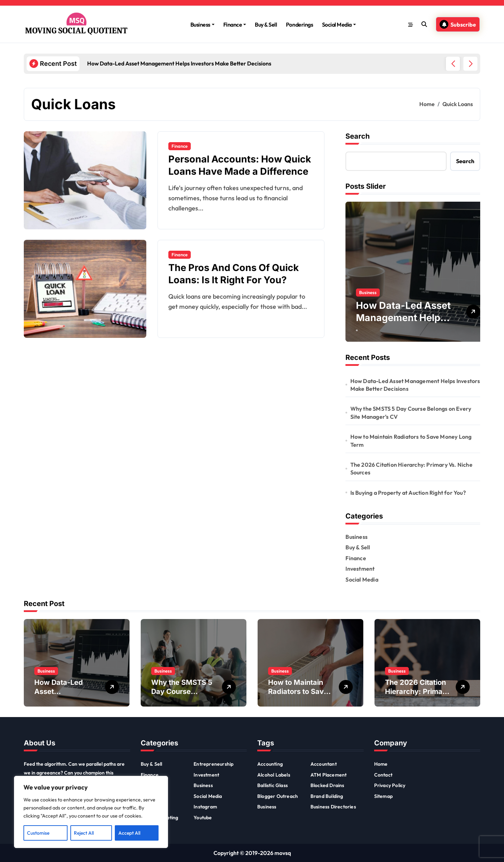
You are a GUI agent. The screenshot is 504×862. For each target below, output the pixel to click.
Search (358, 136)
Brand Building (327, 796)
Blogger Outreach (278, 796)
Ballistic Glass (272, 785)
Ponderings (299, 25)
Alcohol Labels (274, 775)
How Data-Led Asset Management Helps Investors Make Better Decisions (415, 385)
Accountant (324, 764)
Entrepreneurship (213, 764)
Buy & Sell (266, 25)
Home (381, 764)
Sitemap (383, 796)
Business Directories (333, 807)
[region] (91, 812)
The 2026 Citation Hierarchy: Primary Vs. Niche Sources (411, 468)
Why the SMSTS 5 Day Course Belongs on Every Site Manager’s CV (411, 412)
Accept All (129, 833)
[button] (470, 64)
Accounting (270, 764)
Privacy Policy (390, 785)
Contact (383, 775)
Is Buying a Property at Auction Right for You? (408, 493)
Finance (235, 25)
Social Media (339, 25)
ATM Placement (329, 775)
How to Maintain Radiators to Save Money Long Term (411, 440)
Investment (360, 569)
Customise (38, 833)
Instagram (205, 807)
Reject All (84, 833)
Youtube (203, 818)
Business (202, 25)
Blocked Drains (327, 785)
